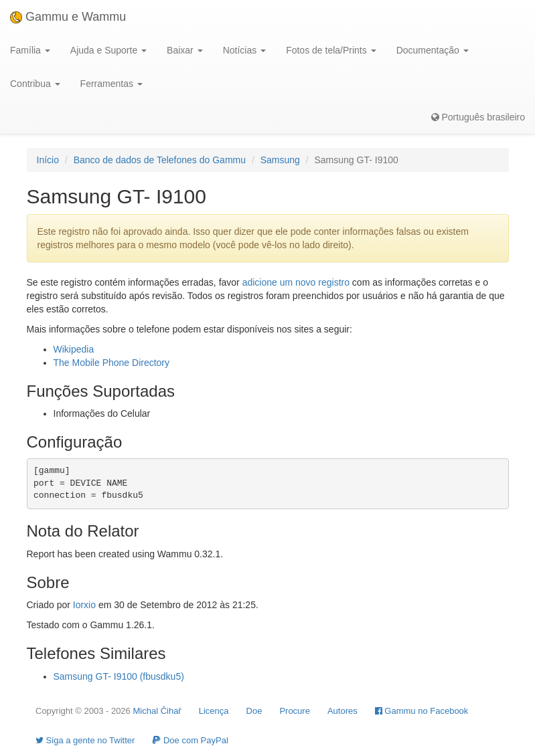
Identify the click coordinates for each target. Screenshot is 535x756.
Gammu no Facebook (422, 711)
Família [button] (30, 50)
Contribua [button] (35, 84)
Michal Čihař (157, 711)
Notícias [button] (244, 50)
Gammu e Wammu (68, 17)
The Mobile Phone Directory (112, 363)
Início (48, 160)
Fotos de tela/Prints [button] (331, 50)
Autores (342, 711)
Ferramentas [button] (111, 84)
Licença (214, 711)
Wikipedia (74, 349)
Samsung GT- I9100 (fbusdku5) (119, 676)
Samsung (280, 160)
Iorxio (84, 605)
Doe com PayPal (190, 740)
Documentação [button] (433, 50)
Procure (295, 711)
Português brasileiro (478, 117)
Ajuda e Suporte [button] (108, 50)
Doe (254, 711)
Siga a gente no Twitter (85, 740)
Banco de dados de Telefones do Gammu (160, 160)
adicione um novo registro (296, 282)
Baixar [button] (185, 50)
